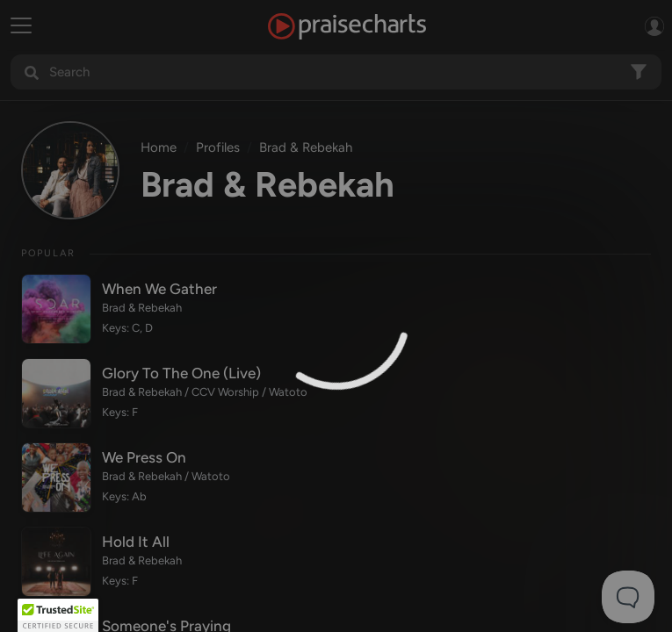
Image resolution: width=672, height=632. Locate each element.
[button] (58, 615)
